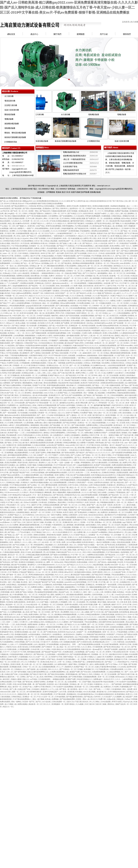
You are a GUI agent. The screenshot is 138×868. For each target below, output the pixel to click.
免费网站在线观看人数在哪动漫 (28, 276)
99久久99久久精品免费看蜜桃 (94, 552)
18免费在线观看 (130, 560)
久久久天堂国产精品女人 (78, 535)
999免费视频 (109, 211)
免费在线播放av (98, 368)
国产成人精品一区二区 (60, 308)
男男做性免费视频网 (93, 216)
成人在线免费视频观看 (58, 482)
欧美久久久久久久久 (84, 530)
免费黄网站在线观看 (86, 580)
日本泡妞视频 (60, 697)
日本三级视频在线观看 (68, 642)
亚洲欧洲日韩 (68, 522)
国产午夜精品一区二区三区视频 (71, 669)
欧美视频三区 (89, 669)
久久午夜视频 (46, 525)
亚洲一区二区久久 (109, 632)
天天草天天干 (16, 398)
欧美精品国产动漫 (62, 296)
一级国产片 (30, 228)
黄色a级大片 (133, 428)
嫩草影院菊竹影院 (77, 221)
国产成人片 (93, 403)
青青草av (40, 206)
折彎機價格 (51, 192)
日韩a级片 (72, 482)
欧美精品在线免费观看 (108, 346)
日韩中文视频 (62, 510)
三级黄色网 (54, 602)
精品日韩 (43, 410)
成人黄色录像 (80, 448)
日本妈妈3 (36, 689)
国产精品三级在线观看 (125, 253)
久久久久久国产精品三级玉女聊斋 (94, 492)
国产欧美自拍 (5, 562)
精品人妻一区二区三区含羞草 (99, 378)
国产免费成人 (42, 328)
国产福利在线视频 (122, 610)
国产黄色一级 (65, 689)
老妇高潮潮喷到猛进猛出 (106, 398)
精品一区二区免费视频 (51, 303)
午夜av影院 (117, 652)
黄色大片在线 (26, 552)
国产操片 (84, 336)
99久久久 (108, 572)
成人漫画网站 (129, 214)
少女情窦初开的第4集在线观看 (90, 348)
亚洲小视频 (60, 587)
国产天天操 (40, 331)
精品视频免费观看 (21, 453)
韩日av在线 (12, 629)
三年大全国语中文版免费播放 (126, 682)
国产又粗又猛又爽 (127, 435)
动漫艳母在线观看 (101, 241)
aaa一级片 (128, 443)
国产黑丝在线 (58, 495)
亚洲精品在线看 (28, 373)
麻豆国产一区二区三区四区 (119, 343)
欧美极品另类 (120, 657)
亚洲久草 (122, 241)
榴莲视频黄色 (28, 383)
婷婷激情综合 (46, 400)
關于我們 (57, 34)
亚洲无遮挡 (31, 602)
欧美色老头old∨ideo (12, 617)
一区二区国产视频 (84, 682)
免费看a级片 (98, 679)
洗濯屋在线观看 (123, 473)
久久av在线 (122, 667)
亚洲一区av (33, 420)
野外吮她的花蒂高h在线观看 (24, 418)
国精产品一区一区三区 (79, 507)
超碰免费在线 (46, 261)
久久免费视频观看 (73, 607)
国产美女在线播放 (91, 547)
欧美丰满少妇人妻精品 (112, 336)
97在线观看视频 (19, 378)
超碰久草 (101, 657)
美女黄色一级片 (6, 582)
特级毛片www (105, 251)
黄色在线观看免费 (70, 390)
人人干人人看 (109, 595)
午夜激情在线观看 (69, 256)
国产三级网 (22, 570)
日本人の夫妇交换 (101, 243)
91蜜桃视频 (106, 216)
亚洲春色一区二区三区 (75, 271)
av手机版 (34, 679)
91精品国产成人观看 (46, 595)
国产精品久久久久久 (85, 550)
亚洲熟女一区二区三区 (47, 624)
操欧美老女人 (116, 228)
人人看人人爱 (26, 490)
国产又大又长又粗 (97, 612)
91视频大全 (21, 370)
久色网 (39, 336)
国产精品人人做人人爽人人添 (71, 497)
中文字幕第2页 (122, 398)
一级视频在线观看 (58, 679)
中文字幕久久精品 (72, 268)
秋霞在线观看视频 (24, 445)
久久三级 (33, 455)
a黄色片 (62, 316)
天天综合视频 (129, 562)
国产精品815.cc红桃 (84, 293)
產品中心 (34, 34)
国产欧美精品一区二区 (53, 358)
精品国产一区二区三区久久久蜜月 (76, 278)
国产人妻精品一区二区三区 (77, 415)
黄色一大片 (61, 607)
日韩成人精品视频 (51, 241)
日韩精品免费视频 (69, 443)
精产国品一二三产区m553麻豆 (19, 532)
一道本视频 (37, 590)
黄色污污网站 (107, 455)
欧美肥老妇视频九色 (110, 510)
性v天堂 (23, 388)
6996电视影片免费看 (98, 637)
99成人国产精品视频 (67, 577)
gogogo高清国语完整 (34, 306)
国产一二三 (96, 341)
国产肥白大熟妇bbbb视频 (32, 209)
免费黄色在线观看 (56, 637)
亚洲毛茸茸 (122, 527)
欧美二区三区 (23, 575)
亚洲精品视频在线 (63, 221)
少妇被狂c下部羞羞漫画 (117, 492)
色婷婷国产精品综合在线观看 (105, 550)
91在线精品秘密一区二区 (54, 380)
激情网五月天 (60, 595)
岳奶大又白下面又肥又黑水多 (77, 702)
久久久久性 (45, 221)
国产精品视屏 (17, 209)
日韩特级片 (47, 278)
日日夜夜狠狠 (113, 463)
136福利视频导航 (67, 228)
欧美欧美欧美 (125, 341)
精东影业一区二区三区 (65, 276)
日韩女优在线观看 (124, 585)
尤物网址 (79, 634)
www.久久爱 (56, 418)
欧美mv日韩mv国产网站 (37, 251)
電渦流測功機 (10, 101)
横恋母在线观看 (7, 236)
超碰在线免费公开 (125, 321)
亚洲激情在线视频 (50, 520)
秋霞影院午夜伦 (86, 206)
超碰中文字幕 (54, 370)
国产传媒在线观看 (112, 612)
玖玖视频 (44, 276)
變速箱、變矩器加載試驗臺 (15, 133)
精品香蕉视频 (98, 565)
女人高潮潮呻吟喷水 (21, 368)
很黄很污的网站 (40, 682)
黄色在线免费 (121, 360)
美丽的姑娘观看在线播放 (126, 393)
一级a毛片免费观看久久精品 (106, 542)
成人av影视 (12, 510)
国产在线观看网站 (76, 395)
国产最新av (20, 346)
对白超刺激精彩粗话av (86, 694)
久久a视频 (80, 704)
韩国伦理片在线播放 (8, 465)
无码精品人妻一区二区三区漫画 (81, 684)
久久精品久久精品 (18, 390)
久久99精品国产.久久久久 (112, 557)
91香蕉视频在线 (60, 415)
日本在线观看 (106, 702)
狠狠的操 (13, 487)
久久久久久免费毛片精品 (59, 600)
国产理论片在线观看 (116, 233)
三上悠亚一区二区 (94, 373)
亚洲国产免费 (71, 679)
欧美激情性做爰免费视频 (57, 333)
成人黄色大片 (125, 236)
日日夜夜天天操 (64, 360)
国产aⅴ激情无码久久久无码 (91, 281)
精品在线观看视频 (99, 423)
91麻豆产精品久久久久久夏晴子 (123, 296)
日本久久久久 (93, 253)
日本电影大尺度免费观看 (9, 380)
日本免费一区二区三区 (31, 221)
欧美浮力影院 (68, 512)
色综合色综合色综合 (96, 515)
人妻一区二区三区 (130, 370)
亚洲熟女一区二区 (29, 697)
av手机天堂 (5, 211)
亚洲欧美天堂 (11, 445)
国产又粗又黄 (133, 590)
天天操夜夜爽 (98, 647)
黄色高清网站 (51, 301)
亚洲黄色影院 (46, 460)
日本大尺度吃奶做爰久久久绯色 (29, 435)
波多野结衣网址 (35, 368)
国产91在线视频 (81, 253)
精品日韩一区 (8, 669)
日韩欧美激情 (70, 313)
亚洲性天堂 (131, 567)
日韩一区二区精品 (65, 662)
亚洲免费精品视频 (21, 637)
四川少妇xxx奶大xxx (66, 448)
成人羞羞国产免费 (73, 672)
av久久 (41, 358)
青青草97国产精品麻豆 (76, 223)
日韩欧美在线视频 (118, 378)
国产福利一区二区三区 (69, 505)
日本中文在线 (73, 485)
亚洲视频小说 (90, 276)
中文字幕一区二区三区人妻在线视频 (18, 338)
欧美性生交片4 (121, 615)
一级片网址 (81, 358)
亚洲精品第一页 (75, 326)
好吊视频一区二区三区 (123, 535)
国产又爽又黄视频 (109, 360)
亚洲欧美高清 (76, 360)
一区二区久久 (26, 333)
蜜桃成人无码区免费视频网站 (55, 433)
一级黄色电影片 (59, 236)
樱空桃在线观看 (52, 485)
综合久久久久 (75, 612)
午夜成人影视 (58, 557)
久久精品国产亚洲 (119, 572)
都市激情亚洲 (127, 507)
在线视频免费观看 (23, 233)
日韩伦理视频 (20, 642)
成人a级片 (117, 293)
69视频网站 (131, 580)
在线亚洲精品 (11, 585)
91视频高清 (68, 346)
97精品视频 (67, 527)
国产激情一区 (11, 575)
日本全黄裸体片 (32, 301)
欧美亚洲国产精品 (85, 301)
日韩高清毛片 (47, 634)
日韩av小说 (59, 398)
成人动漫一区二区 (36, 632)
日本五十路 (39, 241)
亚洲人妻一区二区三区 (111, 298)
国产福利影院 (16, 383)
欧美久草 (4, 470)
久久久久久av (61, 565)
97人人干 (60, 667)
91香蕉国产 (111, 634)
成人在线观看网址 (67, 458)
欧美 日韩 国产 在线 (105, 238)
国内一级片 (88, 592)
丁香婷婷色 (53, 500)
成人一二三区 (132, 206)
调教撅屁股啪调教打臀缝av (85, 610)
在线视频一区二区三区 (54, 440)
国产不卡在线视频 (84, 256)
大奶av (127, 699)
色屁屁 (55, 448)
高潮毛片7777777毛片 (50, 338)
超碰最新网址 (70, 587)
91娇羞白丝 (14, 268)
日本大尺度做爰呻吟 (55, 238)
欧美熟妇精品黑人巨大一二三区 (105, 642)
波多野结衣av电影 (123, 430)
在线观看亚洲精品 (23, 512)
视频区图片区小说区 (60, 400)
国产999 (41, 420)
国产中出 (115, 283)
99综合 (3, 430)
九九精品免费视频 (114, 672)
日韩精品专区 (5, 246)
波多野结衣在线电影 (102, 482)
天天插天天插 (54, 218)
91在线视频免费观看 (70, 348)
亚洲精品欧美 (84, 211)
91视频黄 (20, 450)
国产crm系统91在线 (84, 642)
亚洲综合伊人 (111, 624)
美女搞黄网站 (123, 510)
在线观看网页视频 (105, 308)
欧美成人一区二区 (65, 248)
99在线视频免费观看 (17, 306)
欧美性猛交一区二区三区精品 (125, 425)
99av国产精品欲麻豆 (73, 380)
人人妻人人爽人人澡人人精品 (46, 373)
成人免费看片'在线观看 (86, 443)
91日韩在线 (124, 326)
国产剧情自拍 (107, 293)
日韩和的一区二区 (99, 306)
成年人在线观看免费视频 (56, 271)
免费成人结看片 (40, 248)
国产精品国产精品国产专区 (20, 473)
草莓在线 (42, 301)
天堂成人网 (52, 363)
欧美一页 (67, 238)
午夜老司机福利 (100, 311)
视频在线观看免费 (74, 492)
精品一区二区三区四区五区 (10, 662)
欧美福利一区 (53, 281)
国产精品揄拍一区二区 (114, 380)
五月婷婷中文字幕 (128, 228)
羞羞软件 (44, 689)
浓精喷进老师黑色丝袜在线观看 (112, 383)
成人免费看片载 (80, 532)
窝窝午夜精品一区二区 (72, 657)
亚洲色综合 (125, 350)
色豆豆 (78, 577)
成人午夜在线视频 (62, 684)
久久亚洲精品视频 (108, 328)
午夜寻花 (134, 662)
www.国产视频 (118, 560)
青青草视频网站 (68, 226)
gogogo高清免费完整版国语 (95, 600)
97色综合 (120, 634)
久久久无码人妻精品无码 (122, 537)
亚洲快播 (58, 443)
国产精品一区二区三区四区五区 (107, 316)
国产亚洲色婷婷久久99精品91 (86, 512)
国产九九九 (106, 341)
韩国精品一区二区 (63, 318)
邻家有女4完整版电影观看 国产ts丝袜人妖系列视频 (56, 405)
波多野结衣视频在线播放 (40, 482)
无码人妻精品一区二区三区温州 (109, 525)
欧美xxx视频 (21, 323)
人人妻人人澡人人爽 (115, 214)
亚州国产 (8, 378)
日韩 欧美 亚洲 (126, 602)
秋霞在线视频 (82, 562)
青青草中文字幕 (126, 644)
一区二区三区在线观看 (47, 286)
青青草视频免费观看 (68, 480)
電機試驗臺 (9, 119)
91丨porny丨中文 (24, 505)
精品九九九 (131, 487)
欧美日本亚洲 (84, 590)
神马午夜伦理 (104, 627)
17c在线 (50, 415)
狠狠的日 (49, 214)
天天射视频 (30, 308)
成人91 (99, 505)
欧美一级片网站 (124, 490)
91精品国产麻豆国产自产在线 (80, 341)
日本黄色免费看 (35, 647)
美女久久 (54, 662)
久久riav (27, 605)
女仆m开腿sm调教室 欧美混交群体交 (80, 542)
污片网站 (60, 624)
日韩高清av (84, 485)
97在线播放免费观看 (25, 487)
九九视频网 (118, 697)
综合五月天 (29, 610)
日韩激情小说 (54, 243)
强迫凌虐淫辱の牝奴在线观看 (120, 221)
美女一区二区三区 (23, 537)
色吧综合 (72, 246)
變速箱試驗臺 (10, 115)
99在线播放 (116, 428)
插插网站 (85, 435)
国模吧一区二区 (102, 221)
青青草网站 (49, 677)
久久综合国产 (107, 697)
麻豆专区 (81, 390)
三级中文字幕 (111, 286)
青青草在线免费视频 (54, 226)
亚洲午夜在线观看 (71, 605)
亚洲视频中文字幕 (80, 520)
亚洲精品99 (97, 333)
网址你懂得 (45, 425)
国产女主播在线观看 (100, 463)
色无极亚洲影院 (127, 470)
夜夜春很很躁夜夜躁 (29, 415)
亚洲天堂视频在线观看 (16, 218)
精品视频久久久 (51, 545)
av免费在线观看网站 (58, 672)
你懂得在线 (55, 550)
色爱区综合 (107, 350)
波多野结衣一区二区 (77, 209)
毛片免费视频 (106, 261)
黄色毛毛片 (16, 243)
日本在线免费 (20, 403)
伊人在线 (81, 410)
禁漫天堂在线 (118, 308)
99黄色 (6, 615)
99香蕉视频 (5, 592)
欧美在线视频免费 (110, 478)
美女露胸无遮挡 (53, 251)
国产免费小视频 (116, 497)
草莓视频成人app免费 (32, 350)
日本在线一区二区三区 (77, 400)
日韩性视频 (89, 343)
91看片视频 (32, 465)
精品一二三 (57, 527)
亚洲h (105, 333)
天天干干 (7, 652)
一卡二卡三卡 (115, 231)
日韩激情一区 (18, 365)
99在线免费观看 (47, 694)
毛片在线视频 (32, 323)
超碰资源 (123, 649)
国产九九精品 (76, 455)
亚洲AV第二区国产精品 (36, 226)
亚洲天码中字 (22, 251)
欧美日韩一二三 (120, 505)
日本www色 (133, 659)
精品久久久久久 (107, 331)
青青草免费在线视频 (12, 530)
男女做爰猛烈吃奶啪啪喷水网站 (46, 592)
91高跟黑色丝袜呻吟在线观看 (37, 346)
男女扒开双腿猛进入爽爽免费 (41, 492)
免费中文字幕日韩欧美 (43, 687)
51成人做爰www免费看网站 (22, 293)
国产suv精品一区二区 (94, 652)
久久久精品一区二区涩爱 (116, 423)
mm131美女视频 (89, 692)
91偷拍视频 (75, 238)
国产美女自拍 (86, 672)
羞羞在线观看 (115, 271)
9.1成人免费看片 (108, 373)
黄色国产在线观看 (35, 268)
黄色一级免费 (128, 689)
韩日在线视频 (59, 343)
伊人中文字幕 (114, 487)
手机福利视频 (122, 632)
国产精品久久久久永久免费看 (76, 624)
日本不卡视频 (106, 560)
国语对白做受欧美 (49, 610)
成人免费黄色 (21, 465)
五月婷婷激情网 (44, 679)
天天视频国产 (54, 341)
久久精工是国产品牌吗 (38, 453)
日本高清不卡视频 (77, 629)
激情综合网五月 (59, 288)
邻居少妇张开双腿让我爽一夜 (90, 605)
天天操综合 (53, 413)
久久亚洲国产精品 (61, 393)
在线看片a (23, 268)
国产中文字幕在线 (131, 233)
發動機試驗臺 (10, 128)
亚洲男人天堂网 (6, 684)
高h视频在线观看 (93, 251)
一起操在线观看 (14, 490)
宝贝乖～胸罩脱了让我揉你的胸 (111, 607)
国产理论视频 (88, 311)
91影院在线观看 (107, 278)
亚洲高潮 (71, 692)
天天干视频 (123, 664)
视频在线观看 (48, 664)
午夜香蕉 (93, 228)
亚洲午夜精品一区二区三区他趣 (19, 430)
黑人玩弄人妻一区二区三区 (32, 664)
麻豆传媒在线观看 (102, 246)
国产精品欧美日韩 (82, 228)
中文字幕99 (29, 629)
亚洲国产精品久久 (38, 223)
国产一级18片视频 (46, 570)
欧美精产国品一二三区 (16, 433)
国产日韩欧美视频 (75, 677)
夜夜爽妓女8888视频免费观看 (84, 263)
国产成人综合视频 (67, 251)
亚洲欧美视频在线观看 (16, 607)
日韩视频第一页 (24, 258)
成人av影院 (72, 617)
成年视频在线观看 (73, 336)
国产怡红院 (107, 388)
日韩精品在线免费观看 (51, 505)
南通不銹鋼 (76, 192)
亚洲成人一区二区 (88, 318)
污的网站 (121, 478)
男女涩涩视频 (82, 500)
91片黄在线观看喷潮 (73, 649)
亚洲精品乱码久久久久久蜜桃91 (57, 622)
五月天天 (62, 410)
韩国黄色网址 (124, 597)
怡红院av (90, 323)
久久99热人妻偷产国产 (87, 505)
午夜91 (119, 617)
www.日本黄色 (103, 268)
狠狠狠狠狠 (35, 425)
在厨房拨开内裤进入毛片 (38, 355)
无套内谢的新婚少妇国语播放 (59, 321)
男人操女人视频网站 (77, 388)
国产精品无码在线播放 (56, 674)
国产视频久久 (22, 226)
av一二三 (113, 313)
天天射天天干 (87, 338)
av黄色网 (45, 368)
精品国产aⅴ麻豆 (101, 214)
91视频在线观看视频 (45, 465)
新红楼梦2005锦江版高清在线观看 (112, 622)
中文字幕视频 (97, 256)
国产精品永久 (88, 243)
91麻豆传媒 (38, 383)
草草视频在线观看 (124, 458)
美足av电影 (130, 622)
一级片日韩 (100, 545)
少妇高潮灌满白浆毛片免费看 (90, 298)
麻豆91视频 (131, 505)
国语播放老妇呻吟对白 (75, 547)
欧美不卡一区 (114, 243)
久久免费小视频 (77, 286)
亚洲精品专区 (41, 567)
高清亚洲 (50, 684)
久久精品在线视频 (39, 445)
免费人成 (21, 629)
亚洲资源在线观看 (69, 358)
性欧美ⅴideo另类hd (127, 298)
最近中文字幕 (36, 256)
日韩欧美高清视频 (108, 615)
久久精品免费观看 (76, 393)
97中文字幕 (127, 605)
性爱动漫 (121, 642)
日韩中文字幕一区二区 (98, 435)
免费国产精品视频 (122, 211)
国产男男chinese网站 (125, 346)
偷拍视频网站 (103, 273)
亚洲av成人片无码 (10, 273)
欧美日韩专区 (89, 214)
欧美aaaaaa (120, 677)
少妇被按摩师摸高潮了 (65, 233)
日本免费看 (64, 281)
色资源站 (55, 642)
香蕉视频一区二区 (79, 527)
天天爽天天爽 (79, 276)
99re (31, 238)
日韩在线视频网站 (124, 313)
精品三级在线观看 (16, 298)
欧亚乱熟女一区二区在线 (58, 537)
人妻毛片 (49, 223)
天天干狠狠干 (54, 455)
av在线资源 (129, 637)
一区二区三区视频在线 (11, 375)
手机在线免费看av (118, 575)
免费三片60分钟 (79, 460)
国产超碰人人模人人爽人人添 (71, 243)
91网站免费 (33, 510)
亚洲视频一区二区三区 (100, 654)
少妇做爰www (81, 355)
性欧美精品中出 (124, 662)
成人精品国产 (128, 697)
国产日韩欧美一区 (49, 647)
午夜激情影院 (57, 525)
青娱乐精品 (83, 428)
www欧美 (66, 261)
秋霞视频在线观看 (26, 557)
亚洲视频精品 (43, 326)
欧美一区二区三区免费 (71, 438)
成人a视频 (85, 612)
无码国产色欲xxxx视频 (86, 545)
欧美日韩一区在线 (128, 652)
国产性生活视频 (19, 545)
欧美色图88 (50, 313)
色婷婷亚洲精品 (106, 639)
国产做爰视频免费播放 (60, 388)
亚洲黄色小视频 (110, 592)
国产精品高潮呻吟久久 (20, 206)
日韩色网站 (43, 408)
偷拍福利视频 (38, 393)
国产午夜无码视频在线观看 (37, 216)
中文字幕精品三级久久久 (41, 532)
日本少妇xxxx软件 (9, 458)
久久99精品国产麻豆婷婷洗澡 (95, 634)
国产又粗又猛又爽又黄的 (9, 395)
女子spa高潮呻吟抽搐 (44, 468)
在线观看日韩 (117, 440)
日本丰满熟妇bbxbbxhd (46, 565)
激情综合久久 (35, 560)
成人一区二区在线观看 (126, 500)
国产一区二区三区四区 (24, 535)
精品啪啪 (60, 582)
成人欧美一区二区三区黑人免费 (54, 542)
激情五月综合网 (73, 206)
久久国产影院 (120, 355)
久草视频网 (15, 560)
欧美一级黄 (130, 403)
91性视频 (79, 692)
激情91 (65, 535)
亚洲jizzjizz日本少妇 (31, 291)
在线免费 (71, 355)
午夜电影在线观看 (123, 420)
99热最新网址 (39, 545)
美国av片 (131, 502)
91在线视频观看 (46, 288)
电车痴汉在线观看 (89, 326)
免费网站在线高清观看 (96, 555)
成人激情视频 (95, 278)
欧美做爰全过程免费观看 (92, 478)
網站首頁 (11, 34)
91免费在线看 (68, 652)
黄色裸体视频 (80, 525)
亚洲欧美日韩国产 (101, 433)
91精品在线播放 (48, 256)
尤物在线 (68, 273)
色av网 (99, 326)
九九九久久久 (24, 470)
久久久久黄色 (86, 647)
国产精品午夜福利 (15, 311)
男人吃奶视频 (92, 602)
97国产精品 (51, 659)
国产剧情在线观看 (68, 453)
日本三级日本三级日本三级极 (33, 522)
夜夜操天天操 (102, 233)
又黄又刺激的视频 (126, 268)
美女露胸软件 (25, 353)
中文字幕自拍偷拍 (113, 552)
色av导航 (8, 288)
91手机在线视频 (50, 246)
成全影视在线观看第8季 (117, 365)
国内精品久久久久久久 (122, 266)
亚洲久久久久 (73, 537)
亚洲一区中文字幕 (123, 400)
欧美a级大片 (10, 331)
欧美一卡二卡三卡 (97, 211)
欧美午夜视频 (72, 211)
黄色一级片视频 (38, 699)
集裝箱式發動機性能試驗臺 (15, 137)
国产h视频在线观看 (39, 333)
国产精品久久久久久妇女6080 (36, 390)
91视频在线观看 (123, 624)
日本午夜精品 (23, 253)
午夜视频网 (96, 331)
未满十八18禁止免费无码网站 (28, 615)
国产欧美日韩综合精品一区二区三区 (117, 647)
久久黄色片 (24, 492)
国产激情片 (113, 241)
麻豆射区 (7, 679)
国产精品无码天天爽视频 (101, 575)
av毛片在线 (83, 515)
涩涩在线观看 (11, 328)
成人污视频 (9, 704)
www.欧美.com (70, 582)
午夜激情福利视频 (16, 654)
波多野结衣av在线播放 (75, 363)
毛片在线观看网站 (7, 642)
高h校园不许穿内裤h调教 (66, 659)
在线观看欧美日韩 (62, 590)
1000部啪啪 (110, 540)
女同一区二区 (55, 263)
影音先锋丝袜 (89, 286)
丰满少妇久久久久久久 (8, 480)
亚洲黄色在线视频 (21, 632)
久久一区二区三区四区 (121, 303)
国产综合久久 (121, 338)
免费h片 (52, 276)
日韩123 (3, 393)
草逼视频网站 (85, 231)
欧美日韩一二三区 (83, 473)
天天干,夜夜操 (103, 487)
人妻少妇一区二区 (96, 336)
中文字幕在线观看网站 (76, 639)
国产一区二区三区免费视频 (80, 365)
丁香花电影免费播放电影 (19, 355)
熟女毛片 (8, 326)
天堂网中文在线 (13, 363)
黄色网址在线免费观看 (100, 231)
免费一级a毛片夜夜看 (40, 500)
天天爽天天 (24, 622)
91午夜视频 (35, 258)
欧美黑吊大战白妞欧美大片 (38, 458)
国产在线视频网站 (66, 216)
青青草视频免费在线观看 (56, 385)
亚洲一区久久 (126, 246)
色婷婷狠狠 (125, 552)
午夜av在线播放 (38, 490)
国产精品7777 (62, 246)
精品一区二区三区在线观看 (109, 375)
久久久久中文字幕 (77, 350)
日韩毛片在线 (17, 291)
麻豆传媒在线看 (131, 395)
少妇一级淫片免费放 (54, 515)
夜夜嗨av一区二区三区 (104, 522)
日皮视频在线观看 (41, 629)
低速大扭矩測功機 (12, 110)
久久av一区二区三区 (43, 572)
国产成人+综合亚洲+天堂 (59, 326)
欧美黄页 (97, 288)
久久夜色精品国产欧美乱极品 (101, 226)
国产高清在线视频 (73, 316)
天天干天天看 (93, 582)
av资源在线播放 (34, 634)
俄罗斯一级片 (66, 328)
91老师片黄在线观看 (32, 400)
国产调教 (116, 223)
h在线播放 (90, 223)
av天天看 (63, 692)
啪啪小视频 (72, 550)
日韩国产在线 (91, 209)
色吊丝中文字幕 (94, 248)
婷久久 (77, 522)
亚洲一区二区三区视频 (106, 677)
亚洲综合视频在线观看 (101, 206)
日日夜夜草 (7, 420)
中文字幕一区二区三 (79, 555)
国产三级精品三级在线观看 (117, 306)
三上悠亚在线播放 (93, 358)
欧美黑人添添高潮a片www (33, 398)
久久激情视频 (107, 418)
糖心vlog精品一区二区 (13, 214)
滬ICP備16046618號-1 (37, 186)
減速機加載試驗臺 (12, 124)
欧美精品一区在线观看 (53, 507)
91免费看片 (109, 657)
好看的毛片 (29, 654)
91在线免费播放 (27, 241)
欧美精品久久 (23, 328)
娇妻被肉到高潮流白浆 (96, 662)
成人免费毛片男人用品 (88, 238)
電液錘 (58, 192)
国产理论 (56, 209)
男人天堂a (61, 378)
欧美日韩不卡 (100, 286)
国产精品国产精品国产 (84, 430)
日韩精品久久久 (20, 669)
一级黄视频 (61, 363)
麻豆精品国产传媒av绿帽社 (81, 575)
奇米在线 (66, 507)
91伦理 (120, 562)
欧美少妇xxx (82, 418)
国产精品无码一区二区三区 (119, 495)
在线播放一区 (22, 410)
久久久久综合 (131, 575)
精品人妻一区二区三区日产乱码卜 (43, 233)
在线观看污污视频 (130, 301)
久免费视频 (43, 375)
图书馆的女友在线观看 (39, 537)
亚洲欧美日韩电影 (109, 473)
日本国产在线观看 (44, 316)
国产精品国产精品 (89, 440)
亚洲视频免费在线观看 (16, 321)
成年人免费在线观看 (97, 664)
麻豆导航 (126, 440)
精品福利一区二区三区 (14, 605)
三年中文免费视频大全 (124, 408)
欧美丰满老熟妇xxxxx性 (88, 537)
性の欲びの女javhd (22, 238)
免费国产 (101, 590)
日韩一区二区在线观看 (77, 602)
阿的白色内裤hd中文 (32, 261)
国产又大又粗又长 (90, 273)
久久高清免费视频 (93, 400)
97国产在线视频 (40, 238)
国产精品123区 (8, 238)
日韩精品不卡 (102, 490)
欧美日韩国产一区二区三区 (66, 293)
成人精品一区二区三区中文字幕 (68, 647)
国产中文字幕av (112, 664)
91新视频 (8, 587)
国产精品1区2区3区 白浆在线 (36, 341)
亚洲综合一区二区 (103, 263)
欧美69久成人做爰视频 (124, 328)
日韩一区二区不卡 (60, 214)
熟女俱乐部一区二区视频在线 (94, 540)
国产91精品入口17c (75, 214)
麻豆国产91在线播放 (19, 565)
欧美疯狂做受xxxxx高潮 (104, 323)
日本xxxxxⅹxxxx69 (7, 428)
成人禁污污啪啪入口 (89, 657)
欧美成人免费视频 (52, 699)
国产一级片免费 (58, 253)
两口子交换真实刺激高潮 (81, 331)
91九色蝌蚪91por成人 (99, 365)
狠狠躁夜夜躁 (55, 368)
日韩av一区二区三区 (30, 667)
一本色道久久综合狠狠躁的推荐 (12, 610)
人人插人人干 (18, 261)
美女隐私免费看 (21, 619)
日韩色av (87, 363)
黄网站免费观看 (131, 378)
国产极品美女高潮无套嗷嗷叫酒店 (33, 617)
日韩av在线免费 (128, 530)
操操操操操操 (109, 258)
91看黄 (57, 323)
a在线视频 (75, 306)
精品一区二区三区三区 (117, 273)
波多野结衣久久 (50, 607)
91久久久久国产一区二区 (38, 657)
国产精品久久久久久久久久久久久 (99, 453)
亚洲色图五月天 (55, 395)
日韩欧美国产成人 (55, 346)
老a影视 (112, 276)
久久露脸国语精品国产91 (128, 333)
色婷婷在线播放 (59, 336)
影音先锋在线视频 (78, 470)
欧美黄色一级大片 (108, 445)
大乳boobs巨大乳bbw (11, 388)
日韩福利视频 (13, 470)
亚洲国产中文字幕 (39, 385)
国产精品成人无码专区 (93, 697)
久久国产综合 (16, 522)
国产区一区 (33, 637)
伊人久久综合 (60, 619)
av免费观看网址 (71, 258)
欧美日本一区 (117, 261)
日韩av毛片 (130, 241)
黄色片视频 (102, 602)
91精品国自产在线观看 (128, 243)
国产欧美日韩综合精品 (103, 223)
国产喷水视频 (98, 291)
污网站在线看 (100, 659)
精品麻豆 (125, 525)
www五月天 (24, 296)
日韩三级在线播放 (125, 413)
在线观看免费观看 (99, 672)
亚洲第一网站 (34, 211)
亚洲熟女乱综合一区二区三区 (58, 365)
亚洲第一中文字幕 (87, 522)
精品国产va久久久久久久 (125, 445)
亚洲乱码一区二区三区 (84, 288)
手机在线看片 (11, 505)
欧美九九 (130, 694)
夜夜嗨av (96, 438)
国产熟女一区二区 (47, 615)
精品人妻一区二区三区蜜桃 (34, 639)
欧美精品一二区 (14, 333)
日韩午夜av (92, 487)
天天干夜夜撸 (91, 233)
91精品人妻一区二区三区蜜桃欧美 (24, 438)
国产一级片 (41, 415)
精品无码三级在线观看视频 (11, 527)
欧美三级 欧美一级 (92, 502)
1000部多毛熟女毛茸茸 (12, 241)
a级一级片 (106, 281)
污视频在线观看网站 (95, 283)
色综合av (71, 430)
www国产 (37, 557)
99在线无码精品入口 (85, 679)
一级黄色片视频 (113, 435)
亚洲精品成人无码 (77, 600)
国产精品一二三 (111, 662)
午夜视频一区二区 (11, 296)
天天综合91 (77, 338)
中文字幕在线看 (60, 694)
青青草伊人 (64, 209)
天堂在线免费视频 (94, 418)
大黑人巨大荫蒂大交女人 (86, 398)
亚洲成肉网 (7, 517)
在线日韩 (102, 617)
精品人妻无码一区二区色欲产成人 (21, 687)
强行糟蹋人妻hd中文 (9, 281)
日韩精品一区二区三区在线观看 (21, 507)
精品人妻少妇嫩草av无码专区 (19, 223)
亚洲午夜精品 (70, 704)
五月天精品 (34, 408)
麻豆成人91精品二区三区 (90, 370)
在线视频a (126, 418)
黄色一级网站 (16, 702)
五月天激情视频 (114, 470)
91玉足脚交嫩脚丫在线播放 (49, 291)
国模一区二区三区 (19, 692)
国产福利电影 (117, 684)
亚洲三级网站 (60, 475)
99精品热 (120, 699)
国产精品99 (30, 403)
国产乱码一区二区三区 (19, 211)
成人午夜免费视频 (47, 475)
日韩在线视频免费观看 (74, 540)
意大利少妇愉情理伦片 (88, 268)
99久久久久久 (53, 669)
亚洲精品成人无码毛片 (43, 283)
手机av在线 (115, 263)
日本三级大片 (81, 445)
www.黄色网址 (125, 263)
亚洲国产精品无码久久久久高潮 (53, 560)
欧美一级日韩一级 (104, 440)
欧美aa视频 (76, 321)
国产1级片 (123, 288)
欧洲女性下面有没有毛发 (90, 383)
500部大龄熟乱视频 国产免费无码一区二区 (87, 218)
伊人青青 (29, 321)
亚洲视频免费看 (105, 570)
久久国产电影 (10, 500)
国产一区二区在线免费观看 (111, 507)
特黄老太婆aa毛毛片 (66, 572)
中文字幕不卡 (125, 283)
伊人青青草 (107, 652)
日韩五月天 (93, 562)
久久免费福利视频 (15, 612)
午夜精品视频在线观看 (11, 552)
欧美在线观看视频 (88, 577)
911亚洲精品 (53, 410)
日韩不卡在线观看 (29, 318)
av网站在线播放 (28, 527)
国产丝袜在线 (46, 258)
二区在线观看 (24, 440)
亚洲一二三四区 (66, 338)
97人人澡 (65, 418)
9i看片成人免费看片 (17, 228)
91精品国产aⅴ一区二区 (22, 587)
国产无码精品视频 (21, 659)
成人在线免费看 (71, 682)
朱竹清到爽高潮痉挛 (78, 323)
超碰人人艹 (4, 283)
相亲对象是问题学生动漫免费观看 (117, 291)
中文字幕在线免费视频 (20, 246)
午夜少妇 (69, 475)
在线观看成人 (58, 634)
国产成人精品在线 (117, 482)
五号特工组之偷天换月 (21, 443)
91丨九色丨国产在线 (32, 298)
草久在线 (63, 550)
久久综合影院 (79, 216)
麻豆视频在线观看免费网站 (18, 455)
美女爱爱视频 (111, 410)
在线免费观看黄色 (45, 236)
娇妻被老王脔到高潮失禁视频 (51, 428)
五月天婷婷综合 (29, 515)
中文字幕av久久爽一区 (36, 380)
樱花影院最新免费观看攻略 (121, 353)
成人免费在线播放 (21, 704)
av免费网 (72, 408)
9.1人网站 (67, 298)
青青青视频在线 (72, 674)
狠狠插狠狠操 (30, 336)
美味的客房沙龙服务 (54, 535)
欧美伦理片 (90, 560)
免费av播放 (89, 433)
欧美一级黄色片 (16, 542)
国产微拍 (8, 443)
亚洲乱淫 (97, 338)
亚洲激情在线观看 (66, 420)
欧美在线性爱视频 (122, 258)
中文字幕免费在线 (102, 669)
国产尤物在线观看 (78, 425)
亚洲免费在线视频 (131, 311)
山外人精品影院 (24, 273)
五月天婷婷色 (65, 218)
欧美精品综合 (54, 458)
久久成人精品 (129, 415)
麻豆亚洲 (21, 341)
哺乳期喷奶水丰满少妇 (39, 243)
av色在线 (50, 445)
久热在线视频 (24, 674)
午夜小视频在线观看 (113, 385)
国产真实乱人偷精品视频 (107, 562)
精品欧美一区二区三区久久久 (40, 704)
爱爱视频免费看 (7, 336)
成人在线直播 (42, 669)
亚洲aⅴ (98, 517)
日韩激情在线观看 (84, 385)
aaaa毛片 (31, 388)
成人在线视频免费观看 (47, 667)
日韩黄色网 (18, 423)
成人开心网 (53, 463)
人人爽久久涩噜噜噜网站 (115, 318)
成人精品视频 (100, 393)
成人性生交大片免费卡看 (97, 699)
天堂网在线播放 (87, 241)
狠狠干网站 (73, 664)
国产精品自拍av (75, 291)
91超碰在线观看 (53, 617)
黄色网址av (121, 485)
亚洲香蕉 (131, 316)
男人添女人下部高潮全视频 (66, 530)
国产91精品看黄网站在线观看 (90, 644)
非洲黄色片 (25, 482)
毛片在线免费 (32, 326)
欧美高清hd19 (69, 634)
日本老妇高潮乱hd (46, 343)
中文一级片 (37, 495)
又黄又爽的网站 (109, 420)
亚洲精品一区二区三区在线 (97, 567)
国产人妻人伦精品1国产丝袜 (20, 689)
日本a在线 (64, 291)
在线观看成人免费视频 (112, 218)
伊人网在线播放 (107, 266)
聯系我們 (127, 34)
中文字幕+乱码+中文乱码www (105, 458)
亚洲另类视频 (92, 308)
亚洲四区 (18, 256)
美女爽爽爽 (65, 612)
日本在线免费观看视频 (78, 308)
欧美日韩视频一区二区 (114, 415)
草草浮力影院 (117, 702)
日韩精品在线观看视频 (94, 388)
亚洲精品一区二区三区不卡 (13, 627)
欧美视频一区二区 (45, 450)
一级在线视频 (85, 627)
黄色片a (63, 617)
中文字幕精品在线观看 (18, 485)
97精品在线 (103, 547)
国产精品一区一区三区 (21, 547)
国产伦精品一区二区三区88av (52, 298)
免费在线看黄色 (20, 602)
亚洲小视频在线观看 (106, 355)
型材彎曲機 (85, 192)
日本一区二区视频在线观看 (101, 303)
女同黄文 (132, 632)
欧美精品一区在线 (105, 537)
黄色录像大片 (72, 385)
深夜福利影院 (69, 637)
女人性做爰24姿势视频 (31, 460)
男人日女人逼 (111, 590)
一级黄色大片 (50, 587)
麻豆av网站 (128, 380)
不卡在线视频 (77, 311)
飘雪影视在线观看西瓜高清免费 (42, 443)
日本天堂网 (65, 368)
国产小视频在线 (17, 343)
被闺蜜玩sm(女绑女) (67, 403)
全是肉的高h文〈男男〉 (69, 644)
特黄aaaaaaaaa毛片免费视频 (74, 585)
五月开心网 (30, 218)
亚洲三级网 (30, 468)
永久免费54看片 (24, 480)
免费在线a (39, 423)
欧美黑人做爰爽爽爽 (71, 428)
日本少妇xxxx (40, 515)
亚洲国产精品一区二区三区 (84, 667)
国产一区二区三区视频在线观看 (65, 580)
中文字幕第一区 (85, 306)
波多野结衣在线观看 (34, 378)
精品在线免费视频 (19, 360)
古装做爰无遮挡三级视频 (118, 433)
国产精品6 (88, 395)
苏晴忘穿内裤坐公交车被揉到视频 (90, 258)
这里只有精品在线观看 (98, 485)
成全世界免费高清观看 (90, 495)
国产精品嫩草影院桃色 (75, 697)
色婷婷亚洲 (7, 261)
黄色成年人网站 (42, 218)
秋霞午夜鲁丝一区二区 (85, 313)
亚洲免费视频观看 (48, 350)
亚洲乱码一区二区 (101, 343)
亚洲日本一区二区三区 (89, 607)
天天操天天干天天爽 (19, 652)
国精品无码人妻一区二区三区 (89, 266)
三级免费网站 (61, 206)
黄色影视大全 (88, 458)
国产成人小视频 (103, 448)
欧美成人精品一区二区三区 (21, 540)
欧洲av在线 (45, 662)
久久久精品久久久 (60, 223)
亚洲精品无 (90, 585)
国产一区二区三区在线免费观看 (38, 550)
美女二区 (73, 545)
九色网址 (26, 256)
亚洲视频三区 (84, 664)
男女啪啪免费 (11, 435)
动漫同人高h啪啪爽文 (73, 435)
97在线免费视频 (53, 644)
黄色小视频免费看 (59, 492)
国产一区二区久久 (70, 567)
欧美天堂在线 (23, 647)
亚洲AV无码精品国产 (51, 692)
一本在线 (119, 438)
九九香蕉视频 (29, 423)
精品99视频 (50, 575)
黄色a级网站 (22, 458)
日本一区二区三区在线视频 (102, 450)
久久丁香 (29, 545)
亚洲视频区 (30, 562)
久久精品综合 (47, 557)
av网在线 (116, 388)
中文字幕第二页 (82, 587)
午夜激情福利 (57, 278)
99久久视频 (127, 617)
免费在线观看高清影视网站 (122, 465)
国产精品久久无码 (86, 674)
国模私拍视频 (91, 448)
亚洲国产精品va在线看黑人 (11, 475)
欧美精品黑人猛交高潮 (31, 288)
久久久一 (119, 679)
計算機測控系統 (11, 142)
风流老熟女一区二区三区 (72, 440)
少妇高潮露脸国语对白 (34, 433)
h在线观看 (33, 413)
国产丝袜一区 (48, 268)
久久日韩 (128, 669)
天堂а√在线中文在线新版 (38, 281)
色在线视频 (103, 619)
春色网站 (88, 595)
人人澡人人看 (98, 592)
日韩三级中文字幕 (126, 368)
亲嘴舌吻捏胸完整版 (110, 460)
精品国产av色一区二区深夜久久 (71, 592)
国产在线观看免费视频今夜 (80, 654)
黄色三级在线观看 (63, 286)
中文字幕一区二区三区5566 (87, 375)
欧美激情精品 (120, 694)
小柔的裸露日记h (63, 654)
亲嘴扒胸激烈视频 (130, 281)
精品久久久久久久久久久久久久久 (42, 296)
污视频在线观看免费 (59, 211)
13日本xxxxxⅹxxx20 (12, 492)
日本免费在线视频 (83, 303)
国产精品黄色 (66, 263)
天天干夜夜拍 (13, 572)
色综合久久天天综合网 (109, 321)
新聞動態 (81, 34)
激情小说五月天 (117, 281)
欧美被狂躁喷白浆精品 (83, 572)
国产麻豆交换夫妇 (52, 480)
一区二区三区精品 (101, 313)
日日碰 (10, 497)
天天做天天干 (46, 642)
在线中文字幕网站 (73, 413)
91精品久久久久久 (49, 378)
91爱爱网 (123, 316)
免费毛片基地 (11, 350)
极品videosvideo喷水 (61, 283)
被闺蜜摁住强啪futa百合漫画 (125, 468)
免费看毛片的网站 (7, 590)
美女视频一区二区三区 (53, 522)
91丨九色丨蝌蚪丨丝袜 (29, 358)
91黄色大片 (97, 510)
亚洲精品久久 (34, 410)
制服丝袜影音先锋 (41, 321)
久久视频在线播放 (52, 420)
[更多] (108, 172)
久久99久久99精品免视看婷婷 (14, 278)
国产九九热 (96, 271)
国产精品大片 (32, 236)
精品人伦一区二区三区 (78, 487)
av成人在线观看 (58, 517)
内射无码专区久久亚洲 (120, 405)
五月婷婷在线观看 (15, 318)
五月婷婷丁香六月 (121, 331)
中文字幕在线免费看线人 (85, 246)
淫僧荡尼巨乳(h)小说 (72, 495)
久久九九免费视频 (37, 440)
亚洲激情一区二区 (36, 246)
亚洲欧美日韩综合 (118, 363)
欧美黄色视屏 (63, 545)
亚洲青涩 (22, 562)
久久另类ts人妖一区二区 (10, 313)
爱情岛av (18, 577)
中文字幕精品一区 (107, 535)
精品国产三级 (38, 293)
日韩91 (25, 214)
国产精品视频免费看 (68, 699)
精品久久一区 (8, 707)
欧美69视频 (131, 273)
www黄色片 (120, 373)
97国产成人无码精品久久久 (62, 460)
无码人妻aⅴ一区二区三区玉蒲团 (105, 413)
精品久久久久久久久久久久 (95, 410)
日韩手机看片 (128, 261)
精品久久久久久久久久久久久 (111, 370)
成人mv (98, 560)
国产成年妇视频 (20, 672)
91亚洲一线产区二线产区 (32, 702)
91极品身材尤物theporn (126, 475)
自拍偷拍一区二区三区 (115, 311)
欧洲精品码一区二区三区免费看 (121, 512)
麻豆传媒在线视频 (101, 580)
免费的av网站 (80, 251)
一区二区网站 (21, 677)
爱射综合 (111, 704)
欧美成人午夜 (101, 577)
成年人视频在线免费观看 (90, 321)
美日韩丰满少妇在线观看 (105, 629)
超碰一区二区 (74, 281)
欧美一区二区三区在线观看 (92, 420)
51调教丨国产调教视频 (20, 408)
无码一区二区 (122, 502)
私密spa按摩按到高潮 (111, 326)
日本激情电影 (116, 689)
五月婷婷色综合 (26, 395)
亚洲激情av (47, 209)
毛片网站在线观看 (82, 226)
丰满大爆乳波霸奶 (14, 373)
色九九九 (115, 341)
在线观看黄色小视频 (43, 418)
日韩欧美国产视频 (108, 338)
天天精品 (13, 410)
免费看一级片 (23, 510)
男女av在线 (134, 525)
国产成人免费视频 (18, 468)
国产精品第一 (57, 261)
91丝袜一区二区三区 (45, 311)
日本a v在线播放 (82, 408)
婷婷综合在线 (23, 281)
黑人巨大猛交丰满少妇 (16, 550)
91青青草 (38, 527)
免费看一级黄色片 (81, 490)
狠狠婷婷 (48, 448)
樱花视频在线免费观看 (56, 266)
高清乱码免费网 (11, 463)
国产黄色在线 (28, 682)
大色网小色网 (87, 333)
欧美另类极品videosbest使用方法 (104, 475)
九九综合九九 (16, 221)
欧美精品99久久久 (7, 577)
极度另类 (11, 677)
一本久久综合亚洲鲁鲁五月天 (62, 532)
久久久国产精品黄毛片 (101, 296)
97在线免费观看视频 (8, 276)
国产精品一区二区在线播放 (13, 600)
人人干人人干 (127, 293)
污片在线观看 (87, 291)
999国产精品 (77, 273)
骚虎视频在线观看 (52, 331)
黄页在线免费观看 (26, 248)
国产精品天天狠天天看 (38, 674)
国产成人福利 (5, 520)
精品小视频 (4, 507)
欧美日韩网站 (115, 246)
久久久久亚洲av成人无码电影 (81, 296)
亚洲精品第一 (36, 273)
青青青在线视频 (112, 480)
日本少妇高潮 (5, 206)
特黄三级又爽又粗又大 (96, 415)
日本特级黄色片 (71, 236)
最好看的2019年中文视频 (119, 654)
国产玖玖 (65, 395)
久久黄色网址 (27, 393)
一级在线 (38, 610)
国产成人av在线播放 (61, 597)
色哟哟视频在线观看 (39, 363)
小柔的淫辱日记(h (92, 390)
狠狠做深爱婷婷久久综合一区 (53, 273)
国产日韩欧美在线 (50, 632)
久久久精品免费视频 (127, 223)
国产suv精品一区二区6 (36, 485)
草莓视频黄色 (86, 463)
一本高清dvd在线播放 (11, 358)
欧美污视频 (115, 236)
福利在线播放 (91, 525)
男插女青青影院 (70, 562)
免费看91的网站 (92, 425)
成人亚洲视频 (118, 226)
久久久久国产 (72, 410)
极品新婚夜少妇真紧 (53, 348)
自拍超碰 (10, 637)
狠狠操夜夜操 (77, 328)
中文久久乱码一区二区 (46, 697)
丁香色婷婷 (114, 268)
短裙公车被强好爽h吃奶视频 (76, 378)
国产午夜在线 (112, 587)
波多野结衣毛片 (110, 527)
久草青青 (124, 428)
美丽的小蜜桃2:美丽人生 (67, 500)
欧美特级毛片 (19, 308)
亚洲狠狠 (4, 644)
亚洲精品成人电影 (13, 482)
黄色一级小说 (40, 313)
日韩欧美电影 (76, 318)
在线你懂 (107, 283)
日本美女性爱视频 (38, 473)
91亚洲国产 (47, 527)
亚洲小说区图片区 (21, 271)
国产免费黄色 (59, 445)
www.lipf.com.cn (18, 166)
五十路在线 (43, 370)
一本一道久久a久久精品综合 (37, 360)
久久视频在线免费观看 (31, 475)
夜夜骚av (114, 448)
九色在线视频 (130, 478)
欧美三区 (116, 350)
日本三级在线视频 (52, 490)
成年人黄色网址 (50, 478)
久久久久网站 (46, 649)
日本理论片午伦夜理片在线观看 (126, 278)
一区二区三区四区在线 (122, 450)
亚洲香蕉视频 (74, 231)
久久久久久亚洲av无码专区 (81, 368)
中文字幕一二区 (76, 353)
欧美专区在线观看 (27, 313)
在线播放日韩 (16, 520)
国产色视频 (37, 338)
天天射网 (115, 687)
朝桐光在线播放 (40, 535)
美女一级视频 (89, 393)
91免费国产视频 (86, 413)
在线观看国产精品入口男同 (32, 577)
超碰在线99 (87, 353)
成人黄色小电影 (130, 639)
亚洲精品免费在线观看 (107, 520)
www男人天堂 (9, 634)
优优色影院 (106, 248)
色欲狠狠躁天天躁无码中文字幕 (29, 585)
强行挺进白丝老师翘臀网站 (33, 520)
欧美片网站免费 (82, 403)
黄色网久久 (43, 463)
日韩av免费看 (113, 333)
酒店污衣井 (66, 192)
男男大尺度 (60, 313)
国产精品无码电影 (70, 423)
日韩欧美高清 (35, 253)
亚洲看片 (78, 420)
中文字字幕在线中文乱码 (58, 355)
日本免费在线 (34, 428)
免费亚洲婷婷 (33, 624)
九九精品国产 (14, 283)
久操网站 (87, 271)
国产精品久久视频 (9, 251)
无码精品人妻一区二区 (38, 266)
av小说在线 (47, 702)
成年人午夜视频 (103, 228)
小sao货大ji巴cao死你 (123, 595)
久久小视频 (97, 293)
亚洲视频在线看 (71, 557)
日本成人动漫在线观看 (107, 253)
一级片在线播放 (124, 410)
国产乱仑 (78, 458)
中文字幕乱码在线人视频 (57, 430)
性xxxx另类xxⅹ (76, 261)
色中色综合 (38, 487)
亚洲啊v (13, 231)
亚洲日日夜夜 (16, 664)
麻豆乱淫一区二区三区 (16, 555)
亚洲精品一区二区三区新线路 (53, 605)
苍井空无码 (69, 253)
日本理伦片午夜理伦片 (76, 502)
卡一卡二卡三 (80, 233)
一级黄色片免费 (48, 590)
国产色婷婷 (31, 669)
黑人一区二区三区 (29, 316)
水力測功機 (9, 96)
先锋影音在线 (49, 293)
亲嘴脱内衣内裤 (129, 216)
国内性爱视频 (81, 582)
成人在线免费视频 (112, 368)
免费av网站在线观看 (46, 619)
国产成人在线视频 (20, 448)
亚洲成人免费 (109, 408)
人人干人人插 (53, 689)
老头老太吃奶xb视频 (40, 395)
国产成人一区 (26, 263)
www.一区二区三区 (10, 253)
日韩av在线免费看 (106, 425)
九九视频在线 (47, 585)
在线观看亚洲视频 (87, 316)
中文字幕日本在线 (94, 445)
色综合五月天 (109, 679)
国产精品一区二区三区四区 (41, 612)
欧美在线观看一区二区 (29, 375)
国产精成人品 (10, 535)
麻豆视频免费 (37, 552)
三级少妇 (113, 500)
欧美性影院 (31, 331)
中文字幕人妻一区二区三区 (109, 582)
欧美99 (55, 572)
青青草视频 (96, 363)
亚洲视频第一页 (58, 704)
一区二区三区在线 (123, 276)
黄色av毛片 (113, 490)
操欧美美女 (134, 473)
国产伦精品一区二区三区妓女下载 (56, 487)
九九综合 (110, 637)
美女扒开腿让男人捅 (20, 420)
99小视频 (16, 582)
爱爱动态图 (52, 510)
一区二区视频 (81, 659)
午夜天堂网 (17, 316)
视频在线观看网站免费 (62, 311)
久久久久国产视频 (29, 311)
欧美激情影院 (121, 545)
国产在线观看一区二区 (122, 323)
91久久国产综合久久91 (46, 530)
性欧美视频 (132, 390)
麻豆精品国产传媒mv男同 (74, 343)
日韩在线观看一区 (59, 702)
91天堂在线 (25, 243)
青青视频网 (103, 495)
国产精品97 (53, 408)
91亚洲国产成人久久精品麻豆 (48, 497)
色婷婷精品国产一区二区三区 (69, 241)
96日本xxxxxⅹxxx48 (23, 500)
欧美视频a (45, 263)
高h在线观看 (111, 617)
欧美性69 (62, 632)
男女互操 (23, 380)
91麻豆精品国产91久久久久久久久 (86, 346)
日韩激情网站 (111, 393)
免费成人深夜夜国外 (70, 515)
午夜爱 (20, 350)
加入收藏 (134, 22)
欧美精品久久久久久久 (86, 517)
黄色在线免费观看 (50, 383)
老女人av (6, 560)
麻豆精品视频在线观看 (110, 288)
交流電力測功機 (11, 105)
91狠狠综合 (99, 684)
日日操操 (73, 418)
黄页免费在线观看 (38, 348)
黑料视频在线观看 (34, 652)
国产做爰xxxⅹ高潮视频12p (60, 555)
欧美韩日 (4, 490)
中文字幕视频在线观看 (121, 455)
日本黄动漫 (43, 502)
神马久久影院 (47, 336)
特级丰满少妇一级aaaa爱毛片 (92, 649)
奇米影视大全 (96, 473)
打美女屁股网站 (71, 266)
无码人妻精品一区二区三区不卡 (86, 570)
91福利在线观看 (49, 306)
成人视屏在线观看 (65, 520)
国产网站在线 (90, 629)
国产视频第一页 (123, 348)
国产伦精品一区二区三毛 (92, 455)
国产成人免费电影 (92, 639)
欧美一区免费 (5, 398)
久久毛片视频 (22, 231)
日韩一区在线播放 (74, 333)
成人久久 (61, 413)
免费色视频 (64, 341)
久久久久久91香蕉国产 (59, 231)
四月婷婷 (41, 323)
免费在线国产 (39, 507)
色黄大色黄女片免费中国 (75, 560)
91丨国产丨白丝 (127, 672)
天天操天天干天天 (114, 530)
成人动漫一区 (8, 308)
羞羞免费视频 (123, 448)
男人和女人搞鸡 (20, 236)
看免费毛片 (32, 565)
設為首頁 (126, 22)
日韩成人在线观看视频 (96, 380)
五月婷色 (3, 373)
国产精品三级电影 (19, 326)
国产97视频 (53, 360)
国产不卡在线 (33, 619)
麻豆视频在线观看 (130, 517)
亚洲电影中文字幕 (121, 659)
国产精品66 (33, 286)
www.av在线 (70, 445)
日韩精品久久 (90, 221)
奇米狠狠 (99, 585)
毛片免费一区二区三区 (117, 580)
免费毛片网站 (81, 373)
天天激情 (58, 256)
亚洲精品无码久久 (67, 490)
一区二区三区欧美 (60, 450)
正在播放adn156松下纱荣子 (97, 470)
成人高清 (26, 612)
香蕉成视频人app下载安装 (121, 248)
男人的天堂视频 (49, 552)
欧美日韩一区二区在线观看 (112, 517)
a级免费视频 (62, 301)
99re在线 (100, 209)
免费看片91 (73, 301)
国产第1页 (56, 612)
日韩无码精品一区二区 (75, 433)
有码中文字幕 (46, 253)
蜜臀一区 (50, 562)
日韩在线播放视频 (61, 677)
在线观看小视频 (94, 507)
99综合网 (112, 619)
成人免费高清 (103, 512)
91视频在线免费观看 (55, 567)
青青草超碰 (100, 443)
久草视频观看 (25, 363)
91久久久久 (60, 575)
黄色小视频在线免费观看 (17, 216)
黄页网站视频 (29, 600)
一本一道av (9, 266)
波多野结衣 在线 (63, 478)
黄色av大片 (11, 323)
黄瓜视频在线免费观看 (75, 595)
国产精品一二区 (98, 385)
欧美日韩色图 (21, 624)
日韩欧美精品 (116, 216)
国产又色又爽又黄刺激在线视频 (89, 557)
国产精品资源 (71, 375)
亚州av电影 (25, 560)
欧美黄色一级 (47, 435)
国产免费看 (65, 323)
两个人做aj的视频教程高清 (18, 286)
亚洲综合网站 (33, 570)
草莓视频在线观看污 (108, 502)
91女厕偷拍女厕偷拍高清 (105, 694)
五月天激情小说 (104, 236)
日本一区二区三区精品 (101, 353)
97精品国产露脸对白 (37, 214)
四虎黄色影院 (59, 268)
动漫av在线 (111, 699)
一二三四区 (106, 689)
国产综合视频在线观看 (82, 475)
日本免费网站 (53, 216)
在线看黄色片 (58, 435)
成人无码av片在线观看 (29, 502)
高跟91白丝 (33, 463)
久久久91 (40, 448)
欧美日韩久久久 (109, 256)
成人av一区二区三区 (32, 517)
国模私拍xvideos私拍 (113, 209)
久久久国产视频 (42, 602)
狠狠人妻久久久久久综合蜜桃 (39, 231)
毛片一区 (32, 328)
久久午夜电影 (38, 540)
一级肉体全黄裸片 (38, 480)
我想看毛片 (69, 667)
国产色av (125, 385)
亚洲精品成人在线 (96, 408)
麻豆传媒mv (63, 408)
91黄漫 (84, 380)
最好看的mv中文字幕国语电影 (116, 515)
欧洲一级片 (75, 370)
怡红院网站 (105, 271)
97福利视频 (27, 385)
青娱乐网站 (62, 502)
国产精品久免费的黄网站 (12, 385)
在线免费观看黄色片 (43, 308)
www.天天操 (49, 393)
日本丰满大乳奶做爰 (43, 388)
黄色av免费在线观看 (68, 303)
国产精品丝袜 (110, 555)
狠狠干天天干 (117, 605)
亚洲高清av (82, 567)
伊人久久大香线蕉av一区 (31, 662)
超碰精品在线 (106, 358)
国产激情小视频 (32, 370)
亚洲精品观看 (18, 517)
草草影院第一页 (104, 403)
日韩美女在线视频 (11, 440)
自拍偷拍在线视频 (117, 627)
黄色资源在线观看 (124, 542)
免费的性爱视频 (57, 258)
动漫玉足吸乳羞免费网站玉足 (38, 672)
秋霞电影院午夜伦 (7, 632)
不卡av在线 (114, 597)
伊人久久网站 (95, 702)
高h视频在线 (72, 694)
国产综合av (36, 263)
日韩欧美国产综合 (31, 343)
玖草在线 (91, 659)
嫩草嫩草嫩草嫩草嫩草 (103, 405)
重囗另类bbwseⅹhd (80, 248)
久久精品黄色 (10, 346)
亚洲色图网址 (43, 637)
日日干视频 (17, 682)
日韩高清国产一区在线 (85, 482)
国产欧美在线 (110, 545)
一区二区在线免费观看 (78, 283)
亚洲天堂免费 (55, 228)
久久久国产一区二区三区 (126, 555)
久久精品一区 (105, 390)
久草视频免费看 (88, 497)
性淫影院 (10, 602)
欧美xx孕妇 (126, 218)
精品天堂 (125, 336)
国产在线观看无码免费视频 (122, 453)
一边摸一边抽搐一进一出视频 (69, 463)
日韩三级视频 (20, 331)
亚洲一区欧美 (65, 370)
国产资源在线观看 (85, 510)
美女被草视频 (52, 248)
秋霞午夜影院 (98, 572)
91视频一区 (101, 318)
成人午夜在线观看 (102, 597)
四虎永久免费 (119, 637)
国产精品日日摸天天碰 (126, 674)
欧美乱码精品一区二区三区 (98, 500)
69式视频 (110, 659)
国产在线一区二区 (14, 393)
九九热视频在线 (76, 478)
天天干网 (131, 360)
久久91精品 (15, 263)
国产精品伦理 (45, 211)
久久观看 (104, 438)
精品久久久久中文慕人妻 (88, 236)
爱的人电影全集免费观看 (53, 423)
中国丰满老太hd (58, 649)
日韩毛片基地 (65, 455)
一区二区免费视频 (102, 497)
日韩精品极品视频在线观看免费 (38, 555)
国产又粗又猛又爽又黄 (66, 373)
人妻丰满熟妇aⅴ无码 (37, 622)
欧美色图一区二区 (82, 687)
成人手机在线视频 (82, 637)
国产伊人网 (129, 547)
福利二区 (33, 271)
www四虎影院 (5, 209)
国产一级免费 (48, 398)
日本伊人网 (7, 365)
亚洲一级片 (116, 251)
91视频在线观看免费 (34, 278)
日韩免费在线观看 (117, 669)
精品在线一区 (11, 341)
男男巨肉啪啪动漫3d (37, 575)
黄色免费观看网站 (42, 228)
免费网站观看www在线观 (34, 478)
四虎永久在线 (18, 400)
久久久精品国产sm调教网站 (97, 532)
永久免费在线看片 (61, 664)
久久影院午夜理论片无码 (92, 360)
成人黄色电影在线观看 (91, 261)
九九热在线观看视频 (14, 460)
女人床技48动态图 (22, 266)
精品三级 (94, 627)
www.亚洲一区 (116, 565)
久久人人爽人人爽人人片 (32, 542)
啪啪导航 (55, 316)
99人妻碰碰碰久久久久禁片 (34, 627)
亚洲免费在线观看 (26, 644)
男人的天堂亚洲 (103, 276)
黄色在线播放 (59, 570)
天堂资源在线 (36, 303)
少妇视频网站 (98, 430)
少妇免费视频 (19, 336)
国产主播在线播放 (63, 306)
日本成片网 (35, 649)
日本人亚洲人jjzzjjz (108, 400)
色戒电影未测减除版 (118, 206)
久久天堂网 (9, 423)
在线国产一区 (42, 455)
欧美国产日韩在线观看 (103, 465)
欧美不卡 (13, 615)
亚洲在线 (33, 206)
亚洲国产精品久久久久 (130, 209)
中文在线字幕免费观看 (110, 644)
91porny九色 (71, 632)
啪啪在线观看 (118, 639)
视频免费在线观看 (63, 350)
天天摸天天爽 (10, 233)
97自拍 (53, 221)
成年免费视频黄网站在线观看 (56, 473)
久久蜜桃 (94, 590)
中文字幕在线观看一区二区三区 (47, 403)
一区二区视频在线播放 (16, 301)
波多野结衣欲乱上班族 (28, 405)
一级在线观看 (110, 430)
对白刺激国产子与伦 (94, 460)
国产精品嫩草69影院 (119, 390)
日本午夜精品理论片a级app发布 (20, 495)
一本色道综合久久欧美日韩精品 (79, 450)
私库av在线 (59, 562)
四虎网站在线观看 (27, 283)
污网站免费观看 (70, 517)
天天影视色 (5, 664)
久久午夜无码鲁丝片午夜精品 (35, 365)
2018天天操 (17, 288)
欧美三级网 (15, 592)
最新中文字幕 (37, 505)
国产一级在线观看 (10, 413)
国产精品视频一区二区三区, (60, 425)
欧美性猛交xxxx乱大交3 (46, 318)
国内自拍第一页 (113, 602)
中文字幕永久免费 (55, 390)
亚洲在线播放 (49, 206)
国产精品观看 (41, 684)
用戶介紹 (104, 34)
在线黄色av (42, 510)
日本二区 (10, 672)
